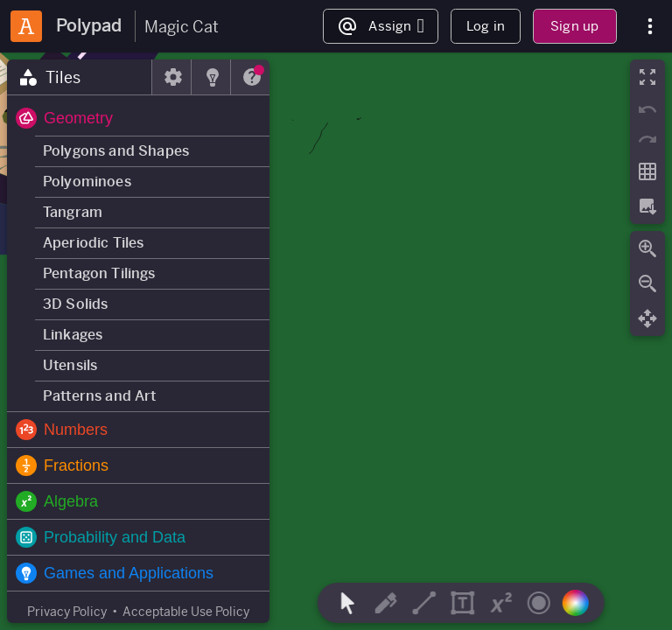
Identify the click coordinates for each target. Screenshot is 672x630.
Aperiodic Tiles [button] (93, 243)
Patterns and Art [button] (100, 396)
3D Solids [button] (75, 304)
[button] (138, 118)
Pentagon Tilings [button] (99, 273)
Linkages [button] (73, 335)
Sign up (574, 26)
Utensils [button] (70, 365)
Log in (486, 26)
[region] (336, 341)
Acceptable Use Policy (186, 612)
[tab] (80, 77)
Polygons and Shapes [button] (116, 151)
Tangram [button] (73, 212)
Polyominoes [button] (87, 182)
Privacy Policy (67, 612)
